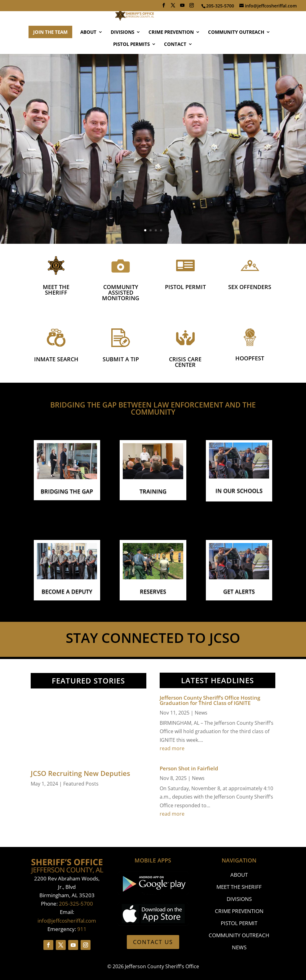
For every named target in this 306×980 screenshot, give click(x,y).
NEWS (239, 947)
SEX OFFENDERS (250, 287)
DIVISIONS (122, 51)
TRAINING (153, 491)
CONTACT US (153, 942)
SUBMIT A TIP (121, 359)
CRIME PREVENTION (171, 51)
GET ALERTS (239, 591)
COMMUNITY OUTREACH (236, 51)
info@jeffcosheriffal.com (67, 921)
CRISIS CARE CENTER (185, 362)
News (201, 713)
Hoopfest (250, 358)
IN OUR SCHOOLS (239, 491)
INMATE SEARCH (56, 359)
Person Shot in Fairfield (189, 768)
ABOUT (88, 51)
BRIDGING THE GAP (67, 491)
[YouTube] (182, 7)
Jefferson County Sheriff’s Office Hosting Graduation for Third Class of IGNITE (210, 700)
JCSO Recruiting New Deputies (80, 773)
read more (172, 748)
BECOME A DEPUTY (67, 591)
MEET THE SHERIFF (56, 290)
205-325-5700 (76, 904)
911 (82, 929)
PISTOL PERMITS (131, 63)
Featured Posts (81, 784)
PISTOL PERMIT (185, 287)
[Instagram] (192, 7)
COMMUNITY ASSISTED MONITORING (121, 292)
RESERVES (153, 591)
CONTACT (175, 63)
